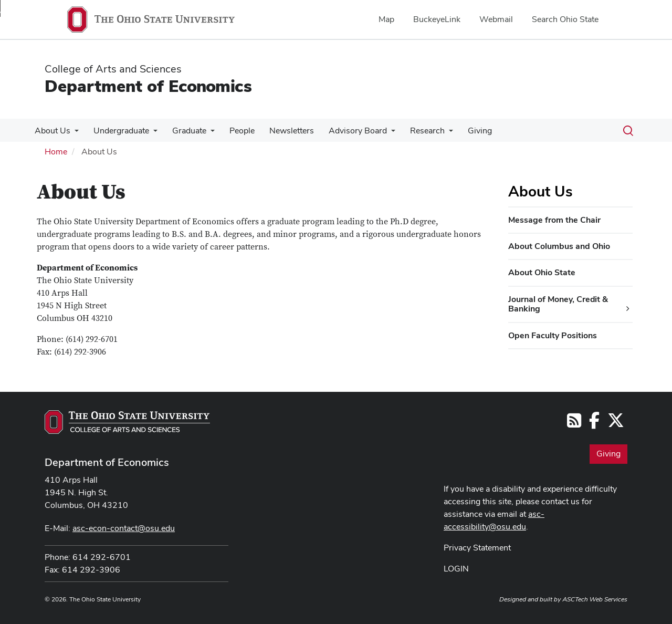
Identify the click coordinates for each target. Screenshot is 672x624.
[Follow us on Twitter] (616, 424)
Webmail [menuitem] (496, 19)
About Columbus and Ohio (559, 246)
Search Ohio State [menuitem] (565, 19)
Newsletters (282, 131)
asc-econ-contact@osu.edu (124, 528)
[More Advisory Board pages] (380, 133)
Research (414, 131)
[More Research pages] (435, 133)
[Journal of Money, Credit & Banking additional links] (628, 309)
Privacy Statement (477, 548)
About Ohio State (542, 272)
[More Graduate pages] (205, 133)
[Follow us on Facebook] (594, 424)
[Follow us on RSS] (574, 424)
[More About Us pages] (73, 133)
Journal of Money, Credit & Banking (558, 304)
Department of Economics (148, 86)
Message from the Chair (554, 220)
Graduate (184, 131)
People (235, 131)
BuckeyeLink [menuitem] (437, 19)
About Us (51, 131)
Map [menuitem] (386, 19)
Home (56, 152)
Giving (464, 131)
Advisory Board (346, 131)
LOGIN (456, 569)
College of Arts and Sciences (113, 69)
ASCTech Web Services (595, 599)
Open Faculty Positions (553, 335)
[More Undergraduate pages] (150, 133)
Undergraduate (118, 131)
